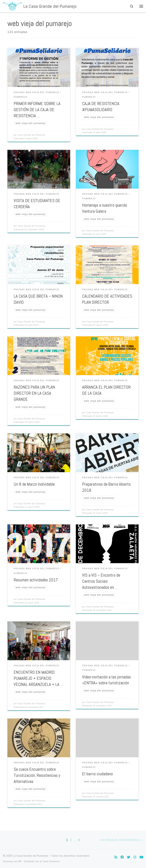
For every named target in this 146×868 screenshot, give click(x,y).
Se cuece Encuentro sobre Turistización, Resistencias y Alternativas (37, 775)
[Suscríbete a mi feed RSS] (116, 857)
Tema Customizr (51, 861)
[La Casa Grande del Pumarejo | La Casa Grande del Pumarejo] (12, 6)
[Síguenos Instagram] (135, 857)
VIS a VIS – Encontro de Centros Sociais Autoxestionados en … (101, 581)
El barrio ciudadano (97, 774)
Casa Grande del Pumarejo (31, 135)
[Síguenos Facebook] (122, 857)
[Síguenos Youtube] (141, 857)
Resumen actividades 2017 (36, 580)
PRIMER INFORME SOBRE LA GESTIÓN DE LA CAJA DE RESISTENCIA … (37, 110)
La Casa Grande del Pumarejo (31, 856)
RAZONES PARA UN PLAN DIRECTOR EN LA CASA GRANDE (34, 393)
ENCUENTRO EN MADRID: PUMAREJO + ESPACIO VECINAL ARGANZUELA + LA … (39, 678)
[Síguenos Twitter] (129, 857)
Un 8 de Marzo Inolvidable (34, 484)
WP (20, 861)
